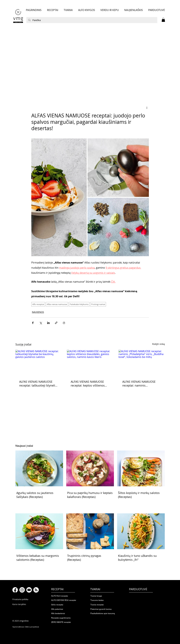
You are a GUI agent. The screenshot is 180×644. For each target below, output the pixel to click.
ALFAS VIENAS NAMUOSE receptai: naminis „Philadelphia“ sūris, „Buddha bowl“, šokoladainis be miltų (141, 384)
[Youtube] (29, 590)
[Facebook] (15, 590)
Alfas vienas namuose (57, 304)
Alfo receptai (38, 304)
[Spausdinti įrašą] (64, 323)
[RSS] (36, 590)
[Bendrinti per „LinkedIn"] (48, 323)
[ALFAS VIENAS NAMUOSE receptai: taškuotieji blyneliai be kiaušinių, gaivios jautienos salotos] (39, 363)
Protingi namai (98, 304)
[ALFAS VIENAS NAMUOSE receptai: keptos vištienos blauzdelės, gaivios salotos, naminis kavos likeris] (90, 363)
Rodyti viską (158, 344)
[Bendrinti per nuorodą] (56, 323)
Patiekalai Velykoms (79, 304)
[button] (163, 20)
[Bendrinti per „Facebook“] (33, 323)
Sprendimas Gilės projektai (26, 627)
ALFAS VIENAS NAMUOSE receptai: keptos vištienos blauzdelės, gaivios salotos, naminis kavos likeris (89, 384)
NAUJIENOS (38, 312)
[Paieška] (92, 20)
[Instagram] (22, 590)
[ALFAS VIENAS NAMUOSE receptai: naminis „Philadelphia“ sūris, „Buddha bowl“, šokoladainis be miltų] (142, 363)
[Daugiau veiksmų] (147, 108)
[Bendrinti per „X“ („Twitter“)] (41, 323)
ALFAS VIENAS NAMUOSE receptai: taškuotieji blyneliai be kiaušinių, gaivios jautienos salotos (38, 384)
